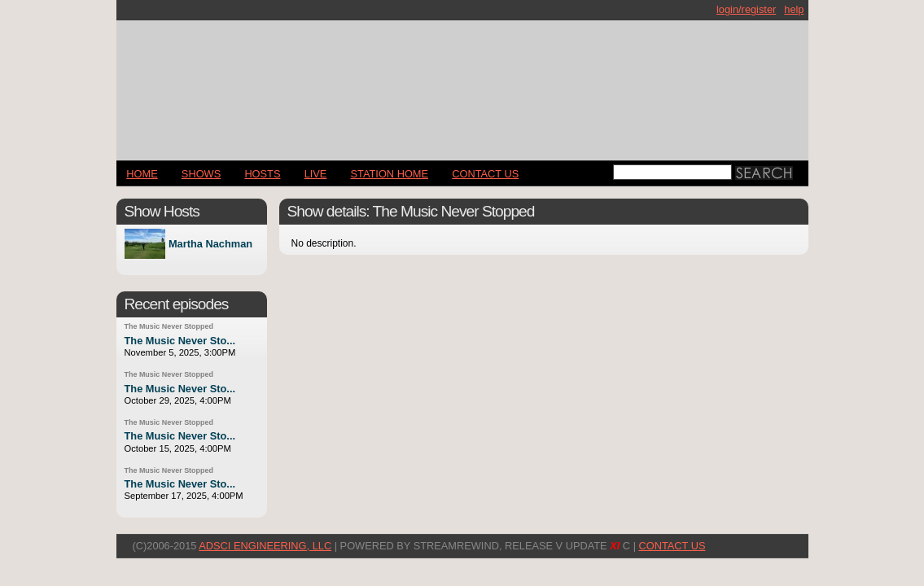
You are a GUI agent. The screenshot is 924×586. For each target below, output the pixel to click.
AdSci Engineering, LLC (265, 546)
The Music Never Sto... (180, 341)
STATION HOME (390, 174)
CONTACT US (485, 174)
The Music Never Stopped (169, 326)
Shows (201, 174)
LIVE (316, 174)
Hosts (262, 174)
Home (142, 174)
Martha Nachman (210, 244)
